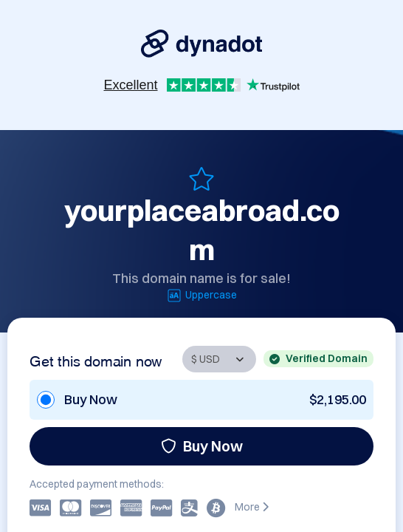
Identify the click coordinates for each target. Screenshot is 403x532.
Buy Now (202, 446)
